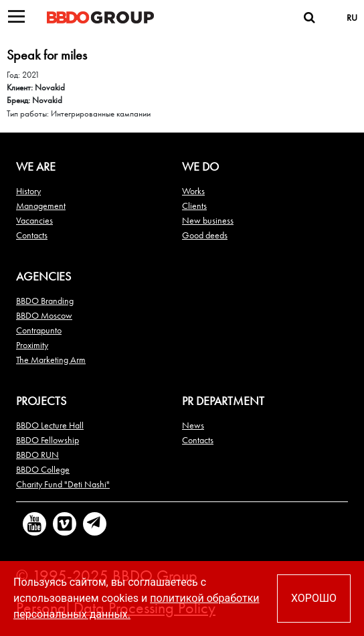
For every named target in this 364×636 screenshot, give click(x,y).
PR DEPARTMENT (223, 401)
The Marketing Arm (51, 360)
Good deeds (205, 235)
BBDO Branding (45, 301)
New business (208, 220)
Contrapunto (39, 330)
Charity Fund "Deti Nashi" (63, 484)
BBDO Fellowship (48, 440)
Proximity (32, 345)
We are (36, 166)
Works (193, 191)
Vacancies (34, 220)
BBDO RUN (37, 455)
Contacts (32, 235)
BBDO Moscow (44, 315)
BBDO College (43, 469)
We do (200, 166)
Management (41, 206)
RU (352, 17)
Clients (194, 206)
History (28, 191)
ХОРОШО (314, 598)
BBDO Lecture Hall (50, 425)
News (193, 425)
